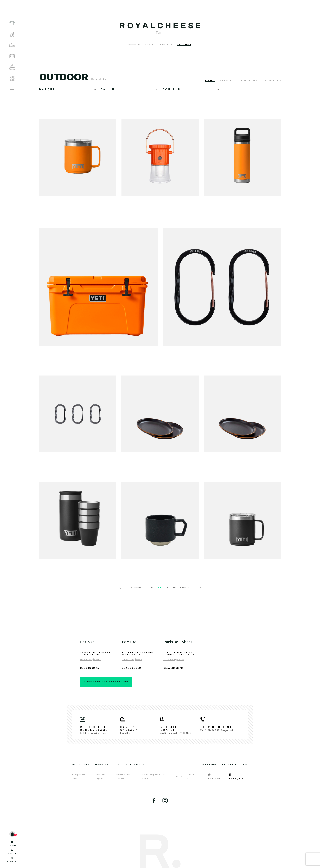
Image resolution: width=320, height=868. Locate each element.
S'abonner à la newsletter (106, 682)
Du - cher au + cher (271, 80)
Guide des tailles (130, 764)
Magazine (103, 764)
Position (210, 80)
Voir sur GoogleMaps (90, 660)
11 (152, 588)
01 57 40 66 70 (173, 668)
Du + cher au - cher (248, 80)
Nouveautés (227, 80)
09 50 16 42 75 (89, 668)
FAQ (245, 764)
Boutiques (81, 764)
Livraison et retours (218, 764)
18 (174, 588)
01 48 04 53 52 (131, 668)
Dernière (185, 588)
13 (167, 588)
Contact (179, 777)
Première (135, 588)
